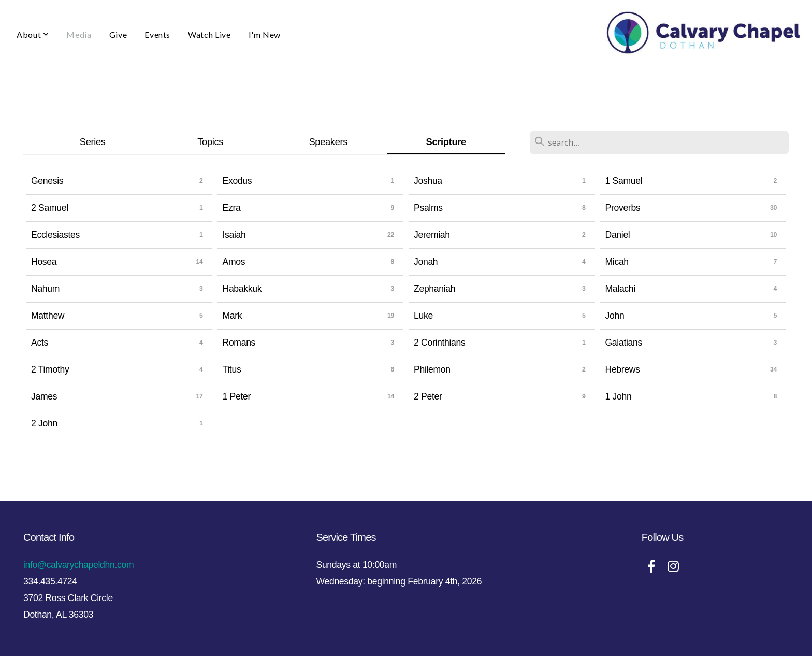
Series (93, 142)
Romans (239, 343)
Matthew (48, 316)
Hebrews (623, 369)
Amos (234, 262)
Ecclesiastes (55, 235)
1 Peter (237, 396)
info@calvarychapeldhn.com (78, 565)
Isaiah (234, 235)
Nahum (45, 289)
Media (79, 34)
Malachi (620, 289)
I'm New (265, 34)
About (33, 34)
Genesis (47, 181)
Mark (233, 316)
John (615, 316)
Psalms (428, 208)
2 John (44, 423)
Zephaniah (434, 289)
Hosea (44, 262)
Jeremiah (432, 235)
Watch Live (209, 34)
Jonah (426, 262)
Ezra (232, 208)
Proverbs (623, 208)
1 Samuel (624, 181)
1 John (619, 396)
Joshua (428, 181)
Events (157, 34)
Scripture (446, 142)
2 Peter (428, 396)
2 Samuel (50, 208)
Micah (617, 262)
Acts (40, 343)
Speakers (328, 142)
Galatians (624, 343)
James (44, 396)
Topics (210, 142)
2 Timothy (50, 369)
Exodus (237, 181)
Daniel (618, 235)
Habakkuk (242, 289)
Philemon (432, 369)
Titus (232, 369)
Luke (423, 316)
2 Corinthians (440, 343)
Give (118, 34)
